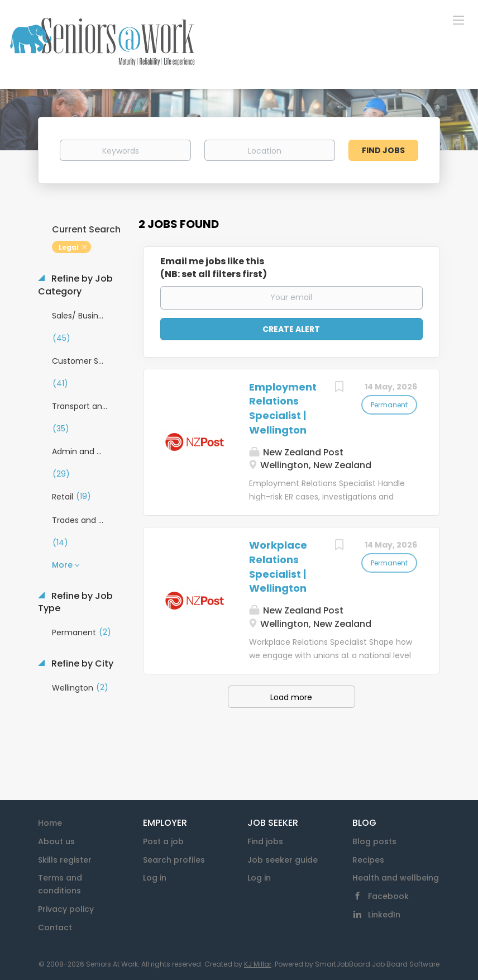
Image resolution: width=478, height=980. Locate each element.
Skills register (65, 860)
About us (56, 841)
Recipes (368, 860)
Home (50, 823)
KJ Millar (258, 964)
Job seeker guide (283, 860)
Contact (55, 927)
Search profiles (174, 860)
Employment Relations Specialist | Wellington (283, 408)
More (62, 565)
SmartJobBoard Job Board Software (377, 964)
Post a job (163, 841)
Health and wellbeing (396, 878)
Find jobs (265, 841)
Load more (291, 697)
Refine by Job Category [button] (75, 285)
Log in (155, 878)
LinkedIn (384, 915)
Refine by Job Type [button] (75, 603)
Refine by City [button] (81, 664)
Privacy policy (66, 909)
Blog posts (374, 841)
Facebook (388, 896)
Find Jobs (383, 150)
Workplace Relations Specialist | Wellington (278, 567)
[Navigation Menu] (458, 20)
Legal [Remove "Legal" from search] (69, 247)
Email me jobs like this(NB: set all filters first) (214, 268)
